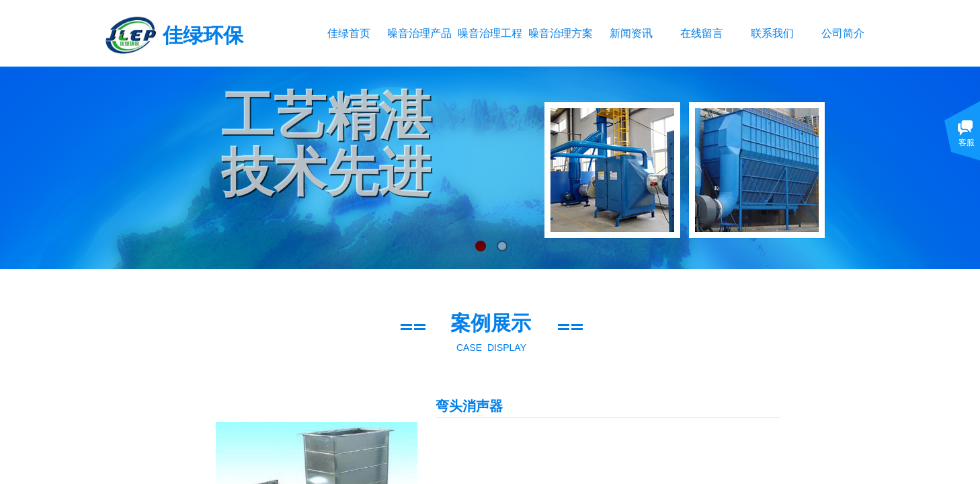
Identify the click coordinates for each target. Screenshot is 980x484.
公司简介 (843, 33)
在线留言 (702, 33)
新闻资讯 (631, 33)
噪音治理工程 (490, 33)
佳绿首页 (349, 33)
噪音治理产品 (419, 33)
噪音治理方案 (560, 33)
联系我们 (772, 33)
